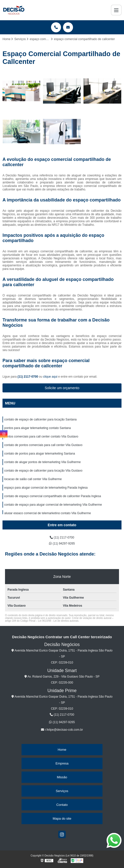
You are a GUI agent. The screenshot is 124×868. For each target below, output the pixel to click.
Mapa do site (62, 819)
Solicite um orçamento (62, 388)
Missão (62, 777)
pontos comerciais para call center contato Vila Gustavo (41, 437)
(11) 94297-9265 (62, 544)
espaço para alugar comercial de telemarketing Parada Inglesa (46, 488)
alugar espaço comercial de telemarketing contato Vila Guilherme (48, 513)
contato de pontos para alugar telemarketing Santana (40, 454)
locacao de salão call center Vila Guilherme (33, 479)
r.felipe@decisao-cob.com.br (62, 730)
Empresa (62, 763)
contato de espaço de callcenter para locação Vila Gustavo (43, 471)
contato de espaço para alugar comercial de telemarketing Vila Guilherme (53, 505)
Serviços (62, 791)
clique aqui (50, 377)
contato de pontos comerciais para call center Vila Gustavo (43, 445)
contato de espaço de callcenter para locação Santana (40, 419)
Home (62, 750)
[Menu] (116, 10)
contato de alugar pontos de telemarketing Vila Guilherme (42, 462)
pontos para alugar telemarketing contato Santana (37, 428)
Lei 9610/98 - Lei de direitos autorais (58, 621)
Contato (62, 805)
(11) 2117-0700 (28, 377)
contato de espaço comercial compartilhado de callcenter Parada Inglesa (53, 496)
